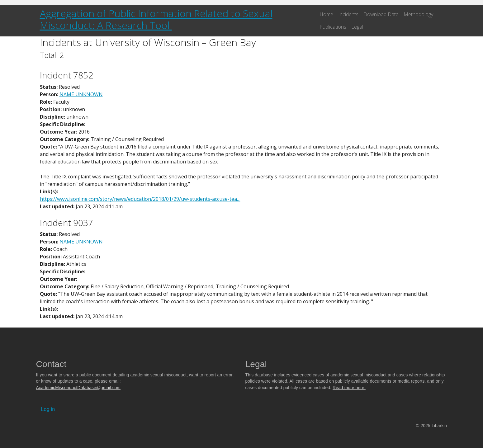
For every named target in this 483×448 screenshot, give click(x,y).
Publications (333, 27)
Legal (357, 27)
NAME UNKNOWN (81, 94)
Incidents (348, 14)
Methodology (418, 14)
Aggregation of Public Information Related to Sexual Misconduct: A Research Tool (156, 19)
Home (326, 14)
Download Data (381, 14)
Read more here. (349, 388)
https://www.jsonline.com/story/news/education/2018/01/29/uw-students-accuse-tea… (140, 199)
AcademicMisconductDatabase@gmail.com (78, 388)
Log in (48, 409)
